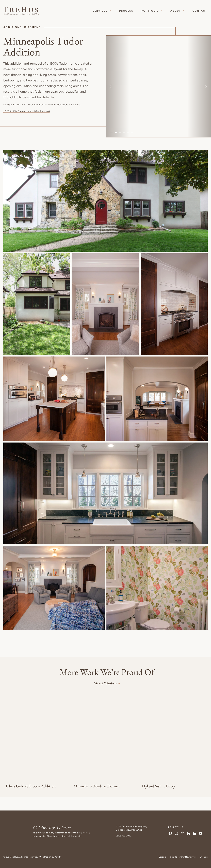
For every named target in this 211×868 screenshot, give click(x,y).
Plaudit (58, 857)
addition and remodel (26, 63)
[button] (105, 201)
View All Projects (105, 683)
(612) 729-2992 (123, 836)
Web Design (45, 857)
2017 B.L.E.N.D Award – (27, 111)
